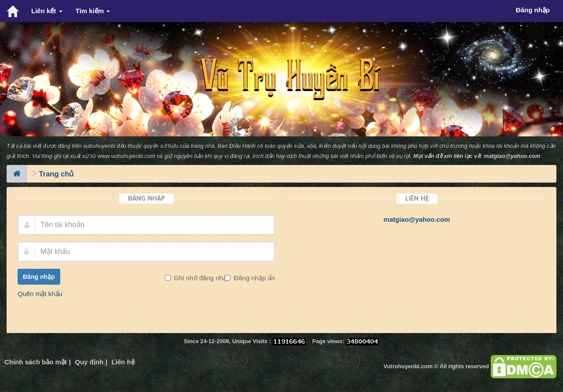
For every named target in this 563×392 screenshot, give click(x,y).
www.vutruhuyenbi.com (126, 156)
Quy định (89, 362)
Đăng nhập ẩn (253, 278)
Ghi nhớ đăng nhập (201, 278)
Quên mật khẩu (40, 294)
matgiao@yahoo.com (512, 156)
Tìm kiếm (93, 11)
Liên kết (47, 11)
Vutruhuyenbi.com (408, 366)
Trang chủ (57, 174)
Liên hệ (123, 362)
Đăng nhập (39, 277)
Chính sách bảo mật (36, 362)
